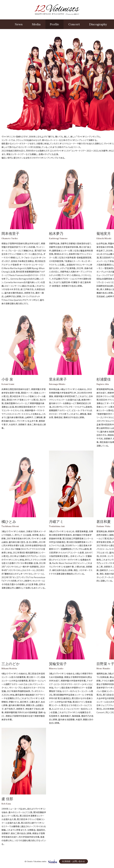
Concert (74, 24)
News (19, 24)
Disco (98, 24)
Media (36, 24)
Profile (54, 24)
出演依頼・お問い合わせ (73, 861)
